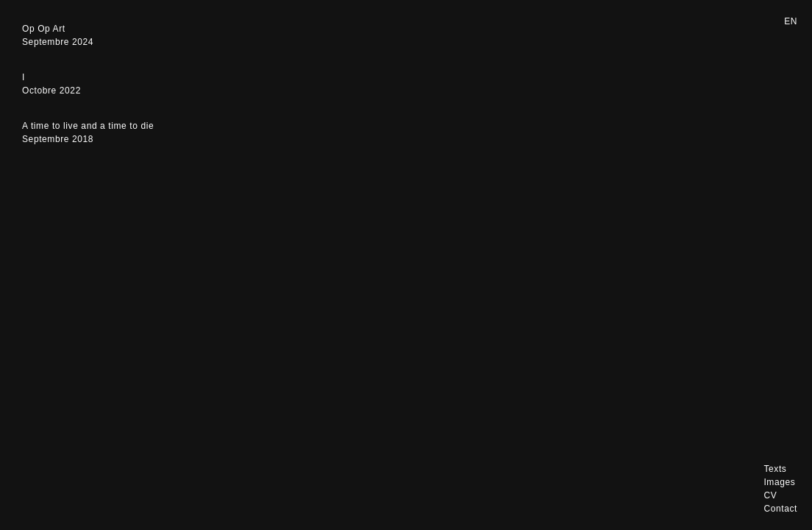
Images (779, 482)
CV (770, 495)
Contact (780, 509)
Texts (775, 469)
